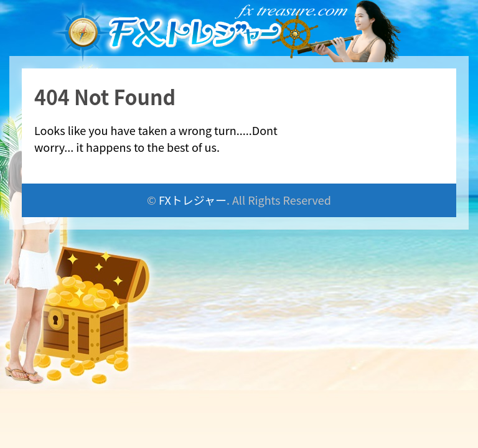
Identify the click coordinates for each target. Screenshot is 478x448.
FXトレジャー (193, 200)
